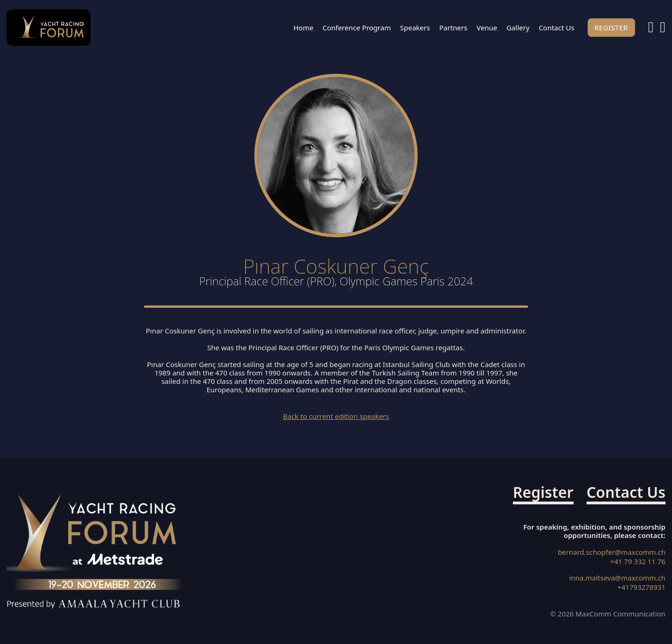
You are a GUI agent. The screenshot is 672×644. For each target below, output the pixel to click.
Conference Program (357, 28)
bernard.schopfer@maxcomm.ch (612, 552)
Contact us (556, 28)
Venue (487, 28)
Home (304, 28)
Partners (453, 28)
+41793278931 (641, 587)
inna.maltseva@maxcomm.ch (617, 578)
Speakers (415, 28)
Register (611, 28)
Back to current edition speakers (336, 416)
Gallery (518, 28)
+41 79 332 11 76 (638, 562)
